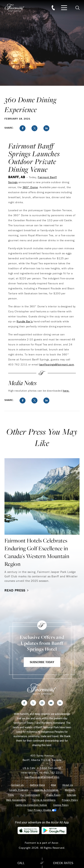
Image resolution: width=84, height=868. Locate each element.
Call (21, 863)
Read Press (17, 590)
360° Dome (30, 187)
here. (66, 391)
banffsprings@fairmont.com (57, 364)
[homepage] (17, 8)
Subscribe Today (42, 662)
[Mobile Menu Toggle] (64, 8)
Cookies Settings (42, 810)
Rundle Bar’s (25, 321)
